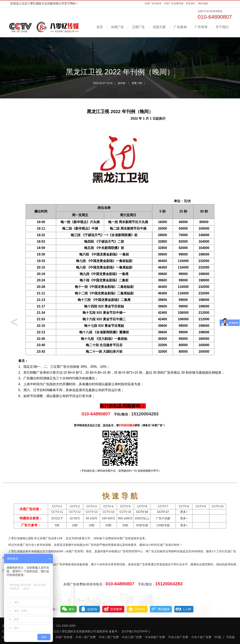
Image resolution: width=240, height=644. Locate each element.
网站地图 (203, 3)
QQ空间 (140, 609)
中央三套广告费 (132, 637)
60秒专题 (142, 525)
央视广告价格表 (153, 3)
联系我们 (191, 3)
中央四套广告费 (155, 637)
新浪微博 (116, 609)
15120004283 (145, 414)
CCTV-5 (125, 506)
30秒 (125, 525)
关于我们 (222, 27)
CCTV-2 (75, 506)
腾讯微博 (164, 609)
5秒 (57, 525)
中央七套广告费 (178, 637)
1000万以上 (142, 518)
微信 (71, 609)
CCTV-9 (201, 506)
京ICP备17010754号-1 (136, 631)
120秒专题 (163, 525)
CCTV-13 (92, 512)
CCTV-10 (218, 506)
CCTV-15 (125, 512)
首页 (100, 27)
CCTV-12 (75, 512)
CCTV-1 (57, 506)
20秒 (108, 525)
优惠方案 (159, 27)
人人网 (187, 609)
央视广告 (117, 27)
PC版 (218, 637)
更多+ (184, 512)
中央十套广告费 (201, 637)
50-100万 (92, 518)
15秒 (92, 525)
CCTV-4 (108, 506)
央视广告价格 (64, 637)
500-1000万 (125, 518)
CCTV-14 (108, 512)
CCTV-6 (142, 506)
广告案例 (180, 27)
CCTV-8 (184, 506)
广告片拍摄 (163, 518)
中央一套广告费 (86, 637)
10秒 (75, 525)
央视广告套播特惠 (174, 3)
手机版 (230, 637)
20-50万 (75, 518)
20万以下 (57, 518)
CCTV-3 (92, 506)
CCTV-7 (163, 506)
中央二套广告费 (109, 637)
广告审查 (201, 27)
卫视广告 (138, 27)
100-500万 (109, 518)
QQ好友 (92, 609)
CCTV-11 (57, 512)
